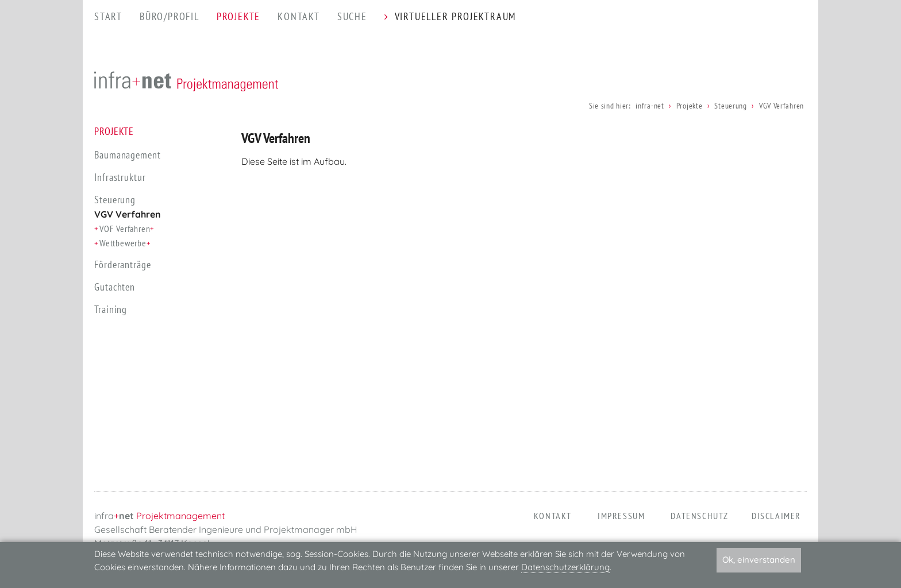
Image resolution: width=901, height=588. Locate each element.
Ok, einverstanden (759, 560)
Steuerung (730, 106)
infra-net (650, 106)
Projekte (690, 106)
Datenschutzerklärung (565, 567)
